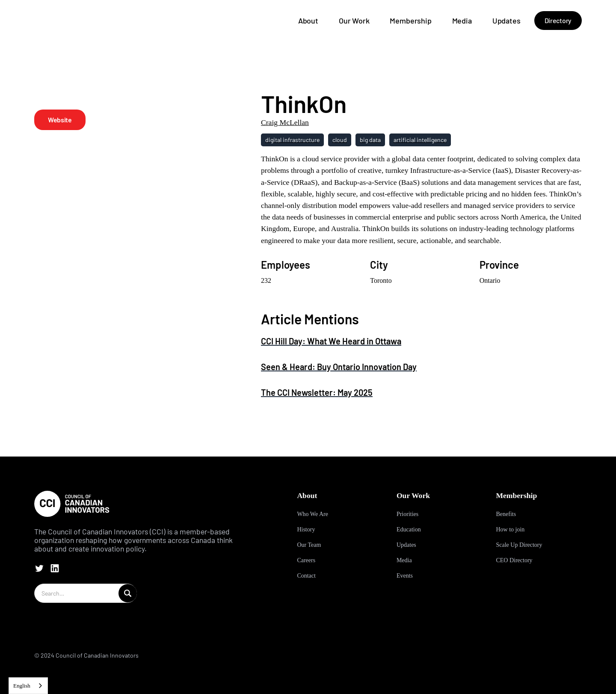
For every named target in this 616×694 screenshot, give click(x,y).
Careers (306, 560)
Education (409, 529)
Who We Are (312, 514)
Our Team (309, 545)
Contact (306, 576)
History (306, 529)
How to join (510, 529)
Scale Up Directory (519, 545)
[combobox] (28, 686)
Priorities (407, 514)
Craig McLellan (285, 122)
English (22, 686)
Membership (410, 21)
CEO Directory (514, 560)
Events (405, 576)
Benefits (506, 514)
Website (60, 120)
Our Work (354, 21)
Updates (506, 21)
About (308, 21)
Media (462, 21)
